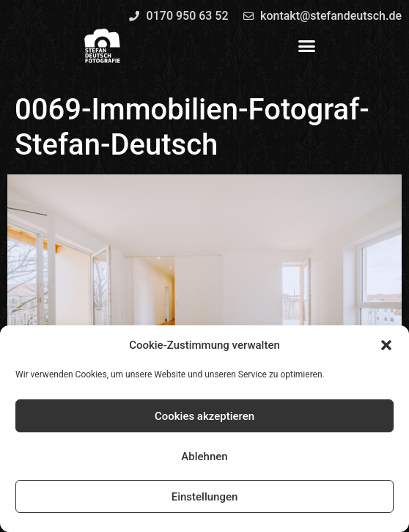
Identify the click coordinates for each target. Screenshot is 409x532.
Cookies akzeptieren (204, 416)
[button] (386, 345)
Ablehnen (204, 457)
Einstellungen (205, 497)
